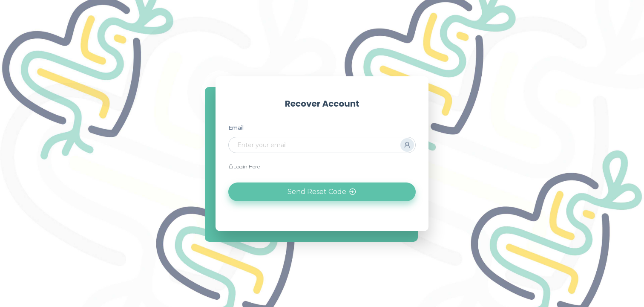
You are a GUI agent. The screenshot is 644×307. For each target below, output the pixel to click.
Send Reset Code (322, 192)
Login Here (244, 167)
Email (236, 127)
